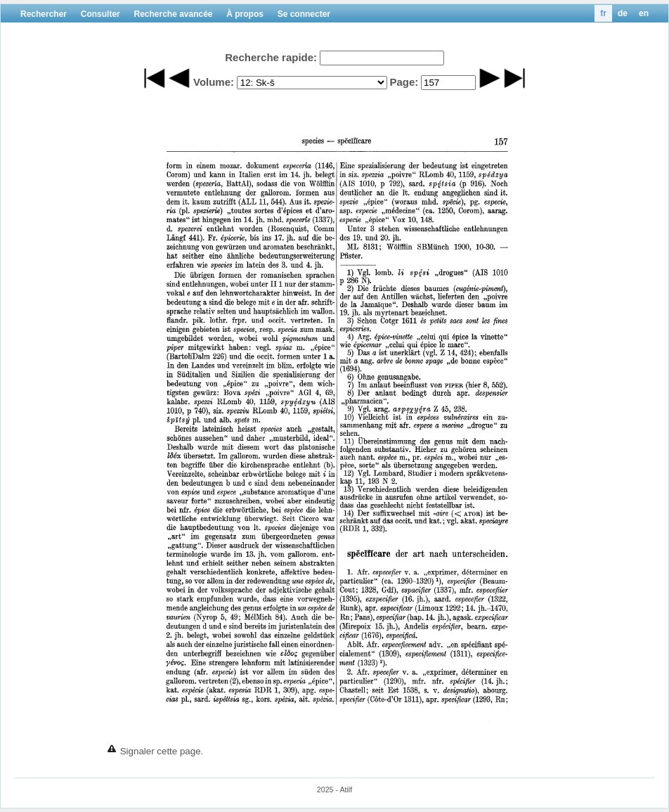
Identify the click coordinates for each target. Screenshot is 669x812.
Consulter (100, 14)
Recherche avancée (173, 14)
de (623, 13)
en (644, 13)
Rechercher (44, 14)
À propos (245, 14)
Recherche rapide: (271, 57)
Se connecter (304, 14)
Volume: (214, 82)
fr (603, 13)
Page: (404, 82)
